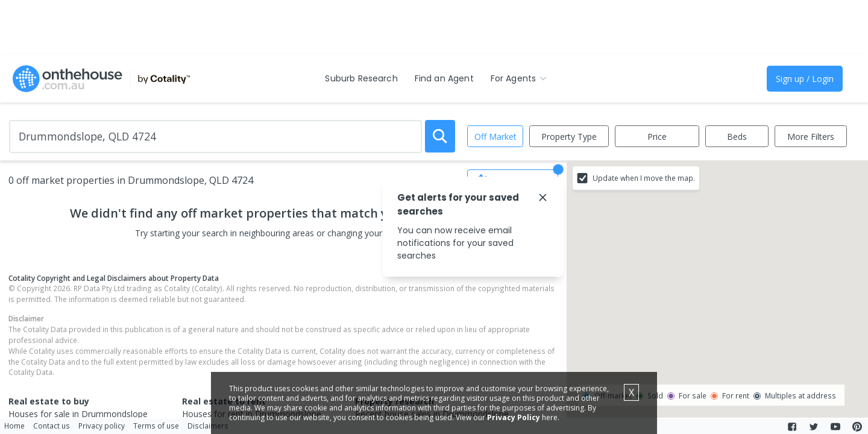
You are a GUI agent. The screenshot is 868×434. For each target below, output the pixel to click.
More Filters (811, 137)
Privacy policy (102, 426)
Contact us (52, 426)
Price (657, 137)
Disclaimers (208, 426)
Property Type (569, 137)
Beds (737, 137)
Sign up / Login (805, 79)
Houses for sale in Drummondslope (78, 414)
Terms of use (156, 426)
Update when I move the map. (644, 178)
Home (14, 426)
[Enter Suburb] (215, 137)
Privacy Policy (514, 417)
